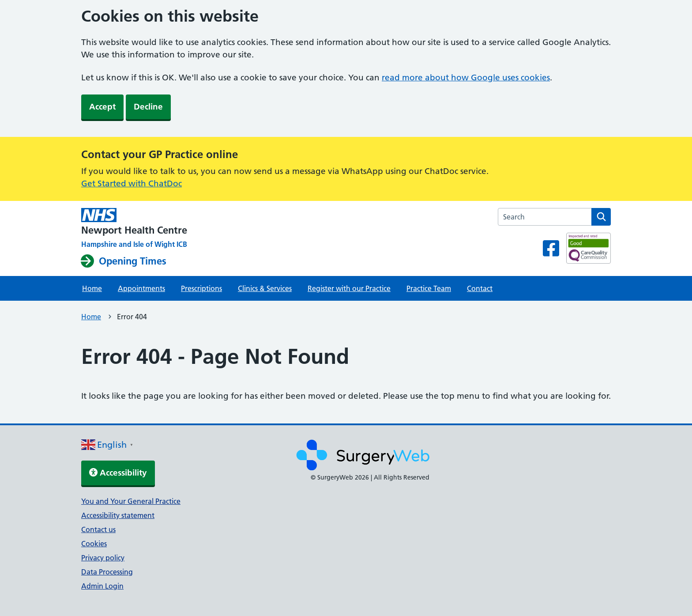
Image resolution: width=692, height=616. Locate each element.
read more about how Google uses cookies (466, 77)
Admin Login (102, 586)
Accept (102, 107)
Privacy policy (103, 558)
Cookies (94, 544)
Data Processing (107, 572)
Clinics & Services (265, 288)
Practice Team (429, 288)
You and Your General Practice (131, 501)
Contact (480, 288)
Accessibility (118, 473)
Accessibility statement (118, 515)
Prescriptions (201, 288)
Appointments (141, 288)
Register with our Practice (349, 288)
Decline (148, 107)
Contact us (98, 529)
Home (92, 288)
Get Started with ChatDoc (132, 183)
